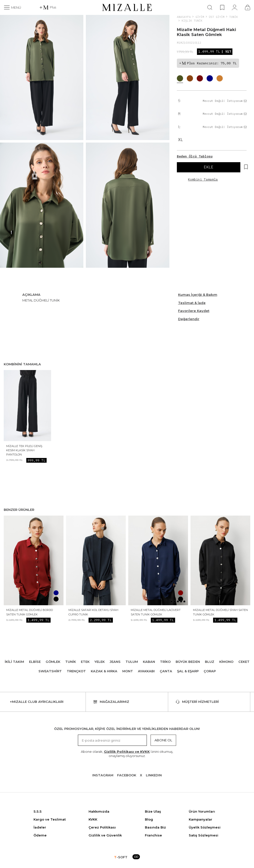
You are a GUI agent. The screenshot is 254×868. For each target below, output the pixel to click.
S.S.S (38, 811)
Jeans (115, 662)
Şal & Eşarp (188, 671)
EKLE (208, 167)
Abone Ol (163, 740)
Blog (149, 819)
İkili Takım (14, 662)
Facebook (127, 775)
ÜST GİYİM (217, 17)
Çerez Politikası (102, 827)
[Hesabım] (235, 7)
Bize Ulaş (153, 811)
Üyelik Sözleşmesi (205, 827)
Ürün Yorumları (202, 811)
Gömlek (53, 662)
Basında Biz (155, 827)
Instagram (103, 775)
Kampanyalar (201, 819)
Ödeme (40, 835)
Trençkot (76, 671)
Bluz (210, 662)
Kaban (149, 662)
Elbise (35, 662)
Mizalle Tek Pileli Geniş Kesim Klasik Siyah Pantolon (24, 450)
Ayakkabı (146, 671)
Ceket (244, 662)
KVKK (93, 819)
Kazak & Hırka (104, 671)
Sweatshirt (50, 671)
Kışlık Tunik (192, 20)
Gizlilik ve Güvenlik (105, 835)
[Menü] (12, 7)
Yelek (100, 662)
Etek (85, 662)
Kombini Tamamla (203, 179)
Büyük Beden (188, 662)
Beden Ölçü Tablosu (195, 156)
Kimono (226, 662)
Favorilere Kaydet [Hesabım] (194, 311)
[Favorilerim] (222, 7)
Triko (165, 662)
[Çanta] (248, 7)
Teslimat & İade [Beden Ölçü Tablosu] (192, 303)
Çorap (210, 671)
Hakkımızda (99, 811)
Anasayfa (184, 17)
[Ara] (210, 7)
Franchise (153, 835)
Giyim (200, 17)
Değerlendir (189, 319)
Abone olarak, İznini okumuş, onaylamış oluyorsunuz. (127, 754)
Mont (128, 671)
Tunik (234, 17)
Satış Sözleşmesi (204, 835)
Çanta (166, 671)
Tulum (132, 662)
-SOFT (121, 857)
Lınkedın (154, 775)
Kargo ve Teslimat (50, 819)
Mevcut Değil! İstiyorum (225, 101)
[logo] (127, 7)
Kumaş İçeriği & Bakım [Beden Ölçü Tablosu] (198, 295)
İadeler (40, 827)
